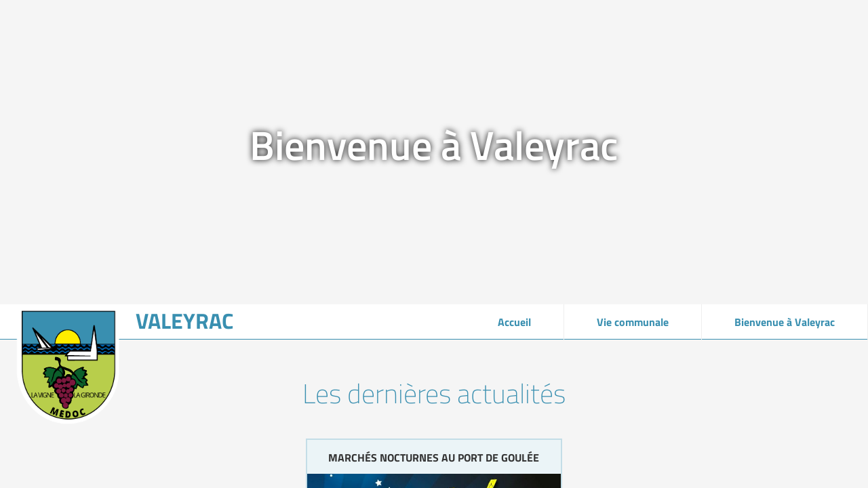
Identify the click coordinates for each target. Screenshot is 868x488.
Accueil (514, 322)
